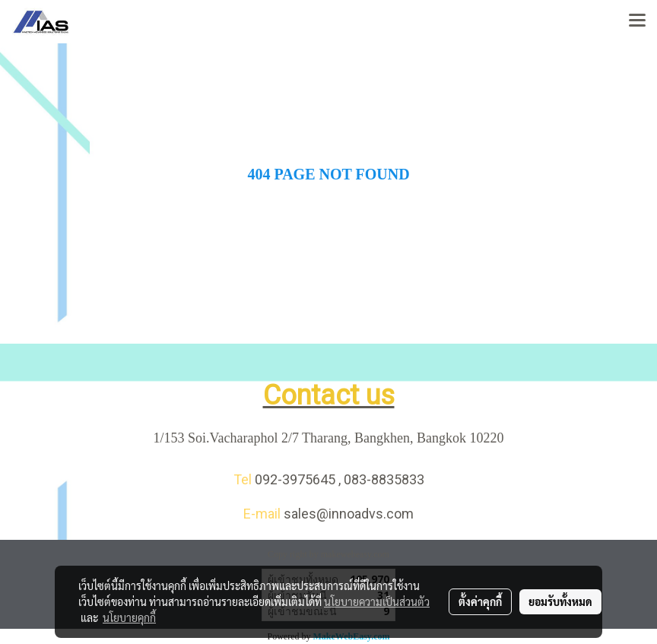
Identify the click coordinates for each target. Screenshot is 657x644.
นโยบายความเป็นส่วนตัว (377, 601)
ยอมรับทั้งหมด (560, 601)
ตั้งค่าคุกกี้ (480, 601)
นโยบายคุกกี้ (129, 617)
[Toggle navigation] (637, 21)
